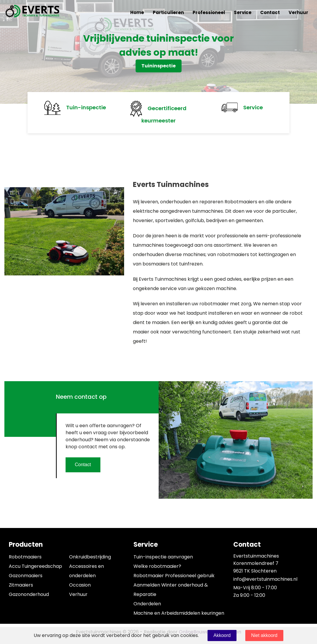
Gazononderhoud (29, 594)
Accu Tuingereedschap (35, 566)
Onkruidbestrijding (90, 557)
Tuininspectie (158, 66)
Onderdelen (147, 604)
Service (243, 12)
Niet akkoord (264, 635)
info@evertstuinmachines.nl (265, 579)
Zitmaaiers (21, 585)
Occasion (80, 585)
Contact (270, 12)
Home (137, 12)
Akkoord (222, 635)
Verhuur (298, 12)
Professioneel (209, 12)
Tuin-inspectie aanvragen (163, 557)
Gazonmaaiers (26, 576)
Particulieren (168, 12)
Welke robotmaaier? (157, 566)
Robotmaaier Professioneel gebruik (174, 576)
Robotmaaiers (25, 557)
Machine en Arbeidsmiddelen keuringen (179, 613)
